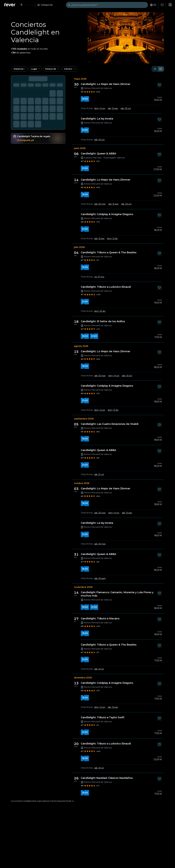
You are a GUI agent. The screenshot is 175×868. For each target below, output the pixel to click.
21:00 (85, 132)
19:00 (85, 101)
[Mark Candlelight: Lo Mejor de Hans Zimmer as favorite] (159, 87)
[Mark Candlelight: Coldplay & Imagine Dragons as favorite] (159, 217)
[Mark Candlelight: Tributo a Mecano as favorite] (159, 621)
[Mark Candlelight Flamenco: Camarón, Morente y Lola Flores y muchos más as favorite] (159, 595)
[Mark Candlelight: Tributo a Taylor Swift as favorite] (159, 720)
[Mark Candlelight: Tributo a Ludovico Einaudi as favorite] (159, 290)
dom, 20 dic (100, 313)
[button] (20, 70)
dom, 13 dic (112, 241)
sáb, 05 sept (100, 580)
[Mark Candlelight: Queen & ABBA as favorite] (159, 156)
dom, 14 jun (100, 110)
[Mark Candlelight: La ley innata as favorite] (159, 122)
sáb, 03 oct (126, 110)
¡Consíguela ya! (25, 142)
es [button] (153, 5)
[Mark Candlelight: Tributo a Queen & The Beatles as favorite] (159, 255)
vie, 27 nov (99, 279)
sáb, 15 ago (113, 110)
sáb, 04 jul (99, 671)
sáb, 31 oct (99, 476)
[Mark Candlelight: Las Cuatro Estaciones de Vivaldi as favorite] (159, 427)
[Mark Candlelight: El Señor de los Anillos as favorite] (159, 324)
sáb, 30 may (100, 206)
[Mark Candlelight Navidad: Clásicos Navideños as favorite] (159, 781)
